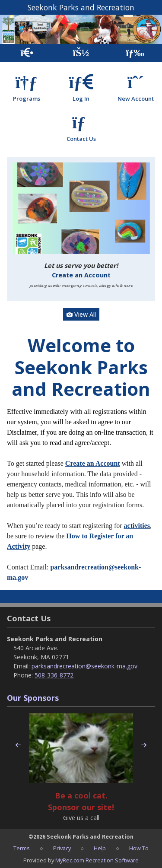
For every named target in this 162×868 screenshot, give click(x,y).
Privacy (62, 848)
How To (139, 848)
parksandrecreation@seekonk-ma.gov (84, 666)
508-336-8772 (54, 675)
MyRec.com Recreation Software (97, 860)
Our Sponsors (33, 698)
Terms (22, 848)
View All (81, 314)
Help (100, 848)
